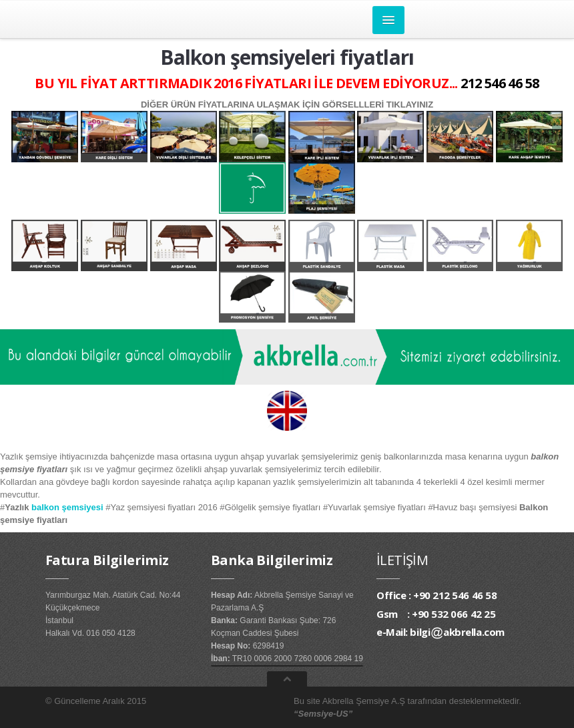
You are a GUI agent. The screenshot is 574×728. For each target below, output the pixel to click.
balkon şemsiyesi (67, 507)
